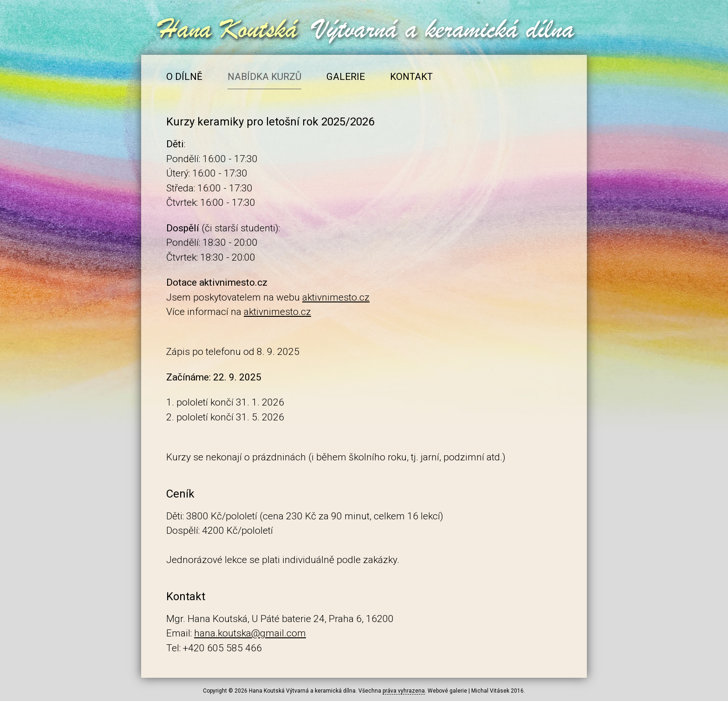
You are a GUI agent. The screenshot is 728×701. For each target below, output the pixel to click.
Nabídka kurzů (264, 77)
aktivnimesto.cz (336, 297)
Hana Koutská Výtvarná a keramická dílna (302, 691)
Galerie (346, 77)
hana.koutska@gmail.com (250, 633)
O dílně (184, 77)
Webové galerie (447, 691)
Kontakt (411, 77)
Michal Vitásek (490, 691)
